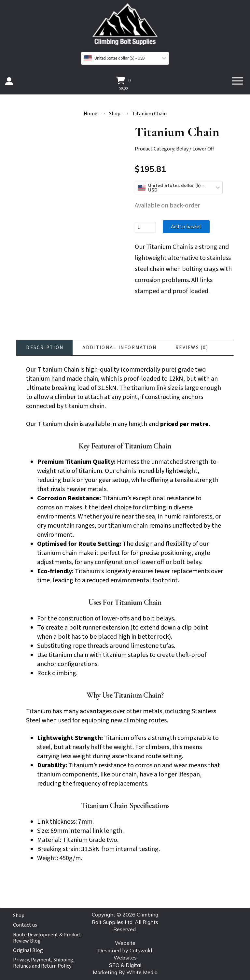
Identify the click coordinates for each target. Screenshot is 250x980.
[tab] (44, 348)
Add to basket (186, 227)
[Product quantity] (145, 227)
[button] (124, 80)
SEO (114, 965)
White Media (142, 972)
